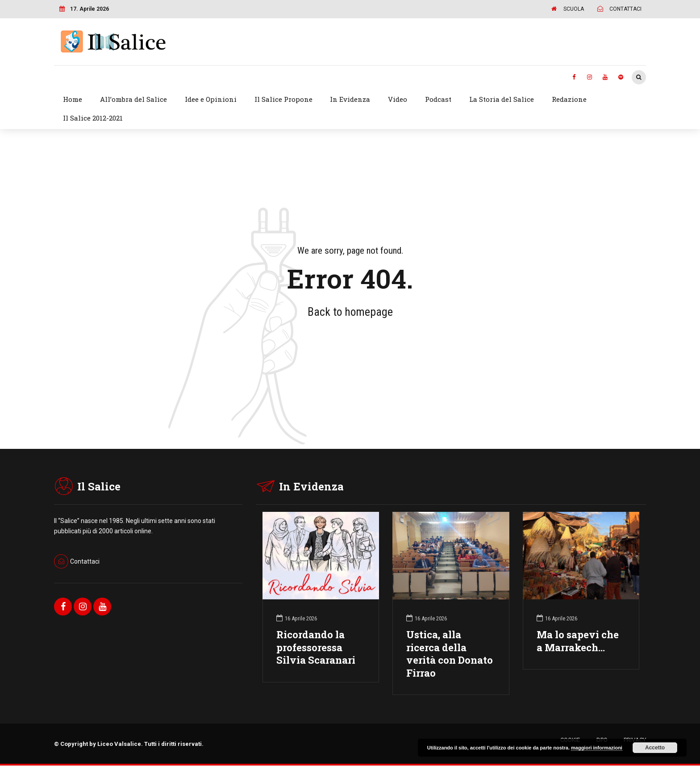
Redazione (569, 99)
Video (398, 99)
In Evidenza (350, 99)
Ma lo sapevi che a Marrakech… (578, 641)
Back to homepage (350, 312)
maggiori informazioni (597, 748)
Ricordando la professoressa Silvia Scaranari (316, 647)
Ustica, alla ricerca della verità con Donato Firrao (450, 654)
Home (73, 99)
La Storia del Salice (502, 99)
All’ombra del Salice (133, 99)
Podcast (438, 99)
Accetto (655, 748)
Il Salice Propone (283, 99)
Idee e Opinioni (211, 99)
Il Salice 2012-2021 (93, 118)
